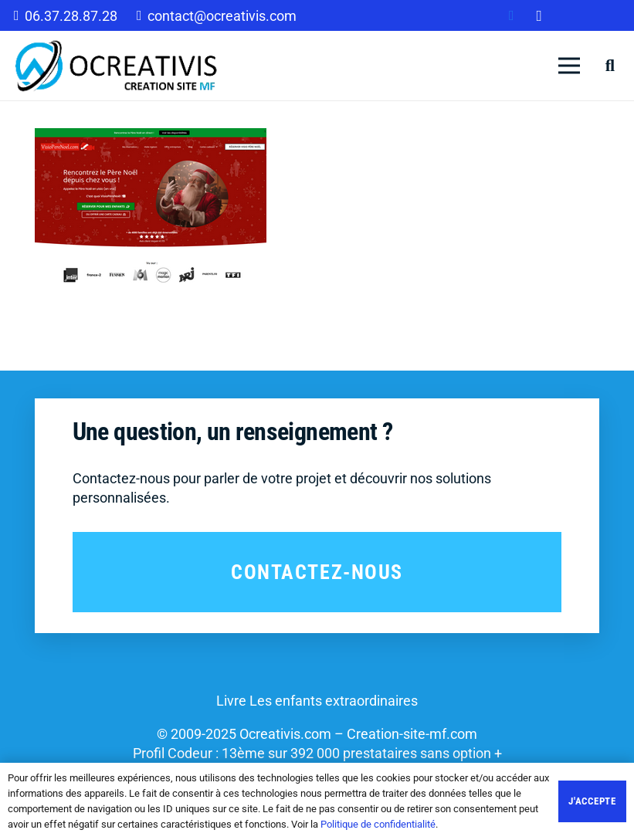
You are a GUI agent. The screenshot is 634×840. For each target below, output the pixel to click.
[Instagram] (539, 15)
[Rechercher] (610, 66)
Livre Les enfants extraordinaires (317, 701)
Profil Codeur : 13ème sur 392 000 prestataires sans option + (317, 753)
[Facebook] (511, 15)
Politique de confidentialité (378, 824)
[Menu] (570, 66)
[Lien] (117, 66)
